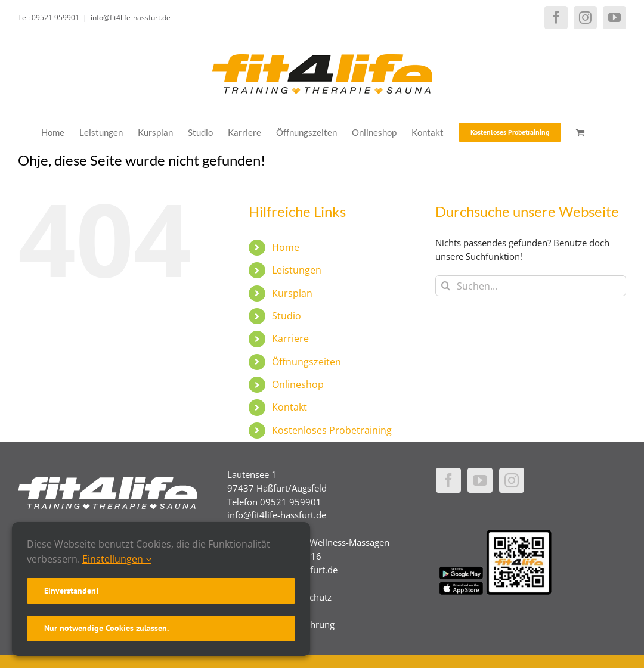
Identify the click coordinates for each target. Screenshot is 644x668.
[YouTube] (480, 480)
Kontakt (290, 407)
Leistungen (297, 270)
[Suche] (446, 286)
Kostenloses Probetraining (332, 430)
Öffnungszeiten (306, 362)
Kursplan (292, 293)
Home (286, 247)
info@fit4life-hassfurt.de (131, 18)
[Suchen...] (531, 286)
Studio (287, 316)
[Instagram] (512, 480)
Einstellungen (117, 559)
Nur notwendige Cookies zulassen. (106, 628)
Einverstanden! (71, 591)
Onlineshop (298, 384)
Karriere (290, 338)
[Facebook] (448, 480)
